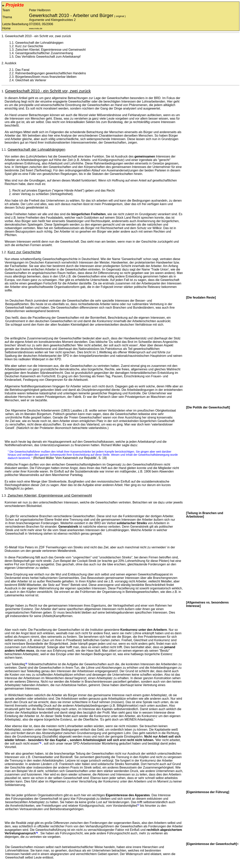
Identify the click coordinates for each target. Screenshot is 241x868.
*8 (37, 833)
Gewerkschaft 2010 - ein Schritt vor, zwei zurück (38, 36)
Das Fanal (22, 70)
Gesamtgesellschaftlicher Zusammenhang (44, 53)
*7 (138, 805)
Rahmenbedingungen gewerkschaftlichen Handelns (51, 73)
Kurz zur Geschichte (29, 46)
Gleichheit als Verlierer (31, 80)
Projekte (13, 5)
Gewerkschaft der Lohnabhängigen (39, 43)
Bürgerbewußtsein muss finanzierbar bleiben (46, 77)
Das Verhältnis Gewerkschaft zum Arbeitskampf (48, 57)
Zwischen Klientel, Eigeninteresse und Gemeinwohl (50, 50)
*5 (26, 664)
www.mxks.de (36, 28)
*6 (40, 743)
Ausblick (11, 63)
